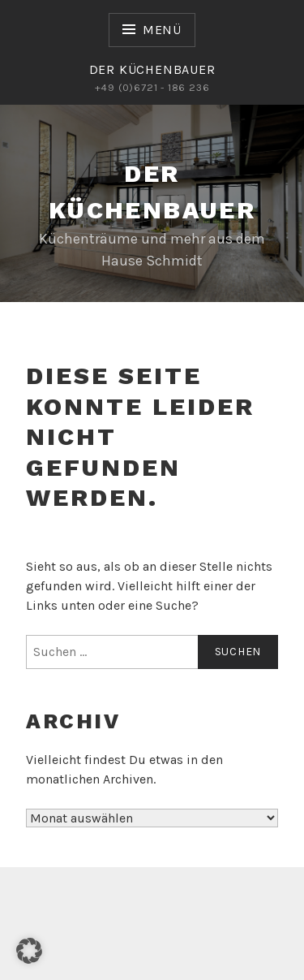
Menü (162, 30)
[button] (29, 951)
